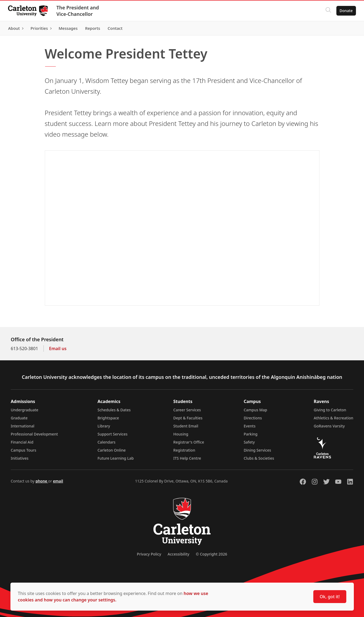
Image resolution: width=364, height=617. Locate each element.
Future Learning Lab (115, 458)
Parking (251, 434)
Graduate (19, 418)
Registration (184, 450)
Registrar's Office (189, 442)
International (23, 426)
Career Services (187, 410)
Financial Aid (22, 442)
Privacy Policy (149, 554)
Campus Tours (23, 450)
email (58, 481)
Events (249, 426)
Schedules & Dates (114, 410)
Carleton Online (111, 450)
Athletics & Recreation (334, 418)
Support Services (112, 434)
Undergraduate (25, 410)
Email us (58, 349)
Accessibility (179, 554)
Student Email (186, 426)
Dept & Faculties (188, 418)
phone (42, 481)
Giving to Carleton (330, 410)
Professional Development (34, 434)
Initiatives (20, 458)
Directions (253, 418)
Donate (346, 11)
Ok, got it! (330, 597)
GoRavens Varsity (329, 426)
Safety (249, 442)
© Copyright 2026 (212, 554)
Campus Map (255, 410)
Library (104, 426)
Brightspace (108, 418)
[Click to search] (328, 11)
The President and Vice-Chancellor (78, 11)
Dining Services (257, 450)
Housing (181, 434)
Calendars (106, 442)
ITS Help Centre (187, 458)
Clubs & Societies (259, 458)
